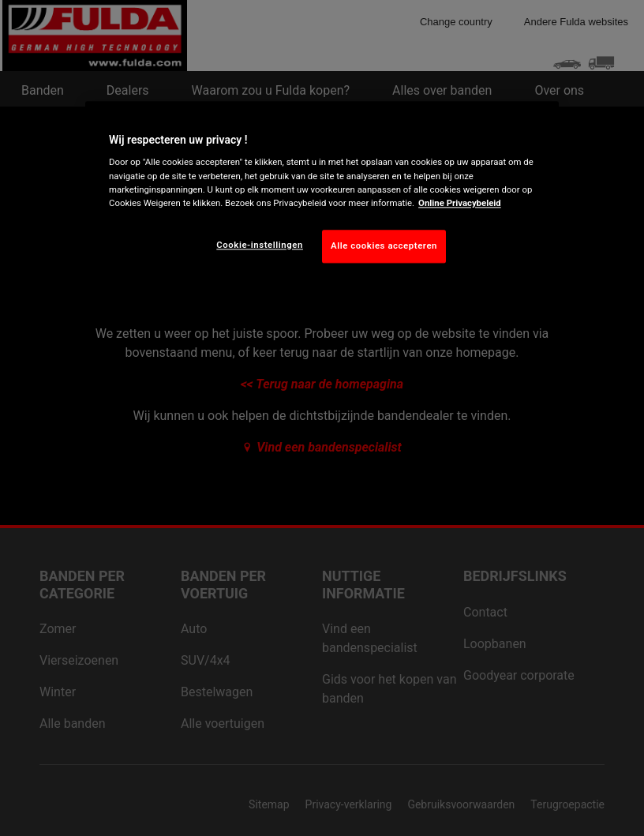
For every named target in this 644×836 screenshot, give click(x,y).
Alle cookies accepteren (384, 246)
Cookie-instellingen (260, 245)
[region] (322, 194)
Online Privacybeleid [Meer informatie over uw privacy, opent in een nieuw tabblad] (460, 203)
